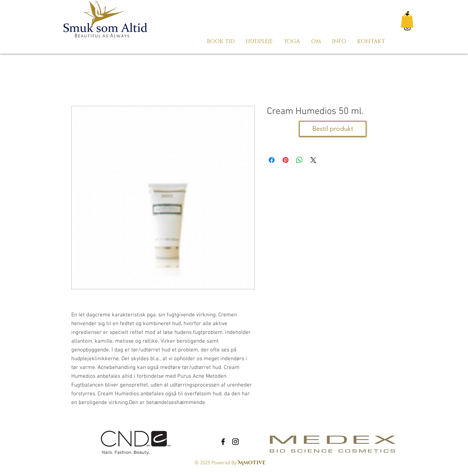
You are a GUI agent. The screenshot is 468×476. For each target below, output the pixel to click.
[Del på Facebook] (272, 160)
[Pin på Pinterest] (286, 160)
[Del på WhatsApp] (299, 160)
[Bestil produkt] (333, 129)
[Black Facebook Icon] (223, 442)
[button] (407, 20)
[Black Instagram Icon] (235, 442)
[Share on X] (313, 160)
